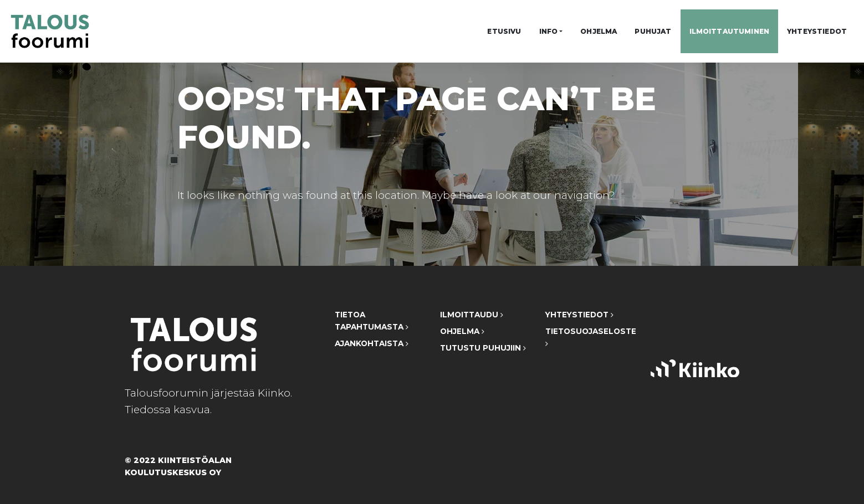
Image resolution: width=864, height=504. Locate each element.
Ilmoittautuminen (730, 31)
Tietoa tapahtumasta (372, 321)
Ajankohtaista (372, 343)
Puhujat (653, 31)
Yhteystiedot (817, 31)
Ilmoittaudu (472, 315)
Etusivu (504, 31)
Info (549, 31)
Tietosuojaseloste (590, 337)
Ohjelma (599, 31)
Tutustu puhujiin (483, 348)
